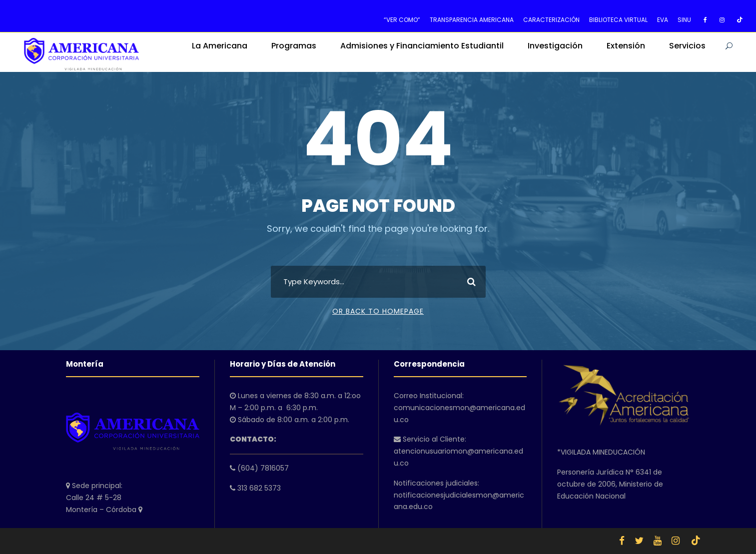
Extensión (626, 46)
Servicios (687, 46)
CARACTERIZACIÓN (551, 20)
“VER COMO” (402, 20)
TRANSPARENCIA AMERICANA (472, 20)
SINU (684, 20)
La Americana (220, 46)
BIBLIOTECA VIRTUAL (618, 20)
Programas (294, 46)
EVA (663, 20)
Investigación (555, 46)
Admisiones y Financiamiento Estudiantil (422, 46)
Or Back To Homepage (378, 311)
